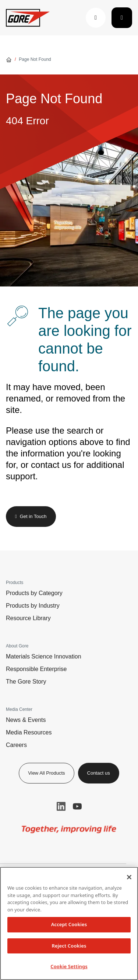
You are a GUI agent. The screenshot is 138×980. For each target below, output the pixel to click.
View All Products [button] (46, 773)
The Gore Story (26, 682)
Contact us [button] (99, 773)
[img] (69, 829)
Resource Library (28, 618)
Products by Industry (33, 606)
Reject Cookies (69, 946)
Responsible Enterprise (36, 669)
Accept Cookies (69, 924)
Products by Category (34, 593)
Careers (16, 745)
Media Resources (29, 732)
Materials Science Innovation (44, 656)
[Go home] (9, 59)
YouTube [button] (77, 806)
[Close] (129, 877)
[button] (96, 18)
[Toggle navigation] (122, 18)
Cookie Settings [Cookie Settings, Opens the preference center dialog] (69, 966)
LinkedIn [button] (61, 806)
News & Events (26, 720)
